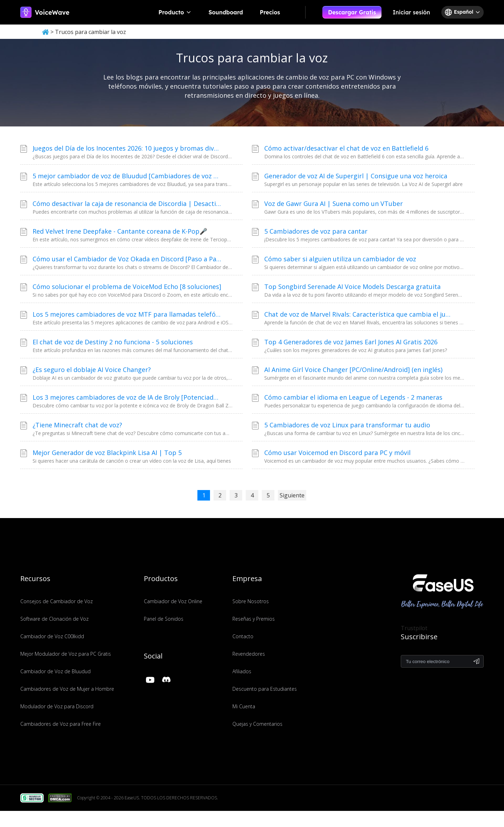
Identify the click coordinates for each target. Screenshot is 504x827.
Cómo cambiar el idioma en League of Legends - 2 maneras (353, 397)
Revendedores (249, 654)
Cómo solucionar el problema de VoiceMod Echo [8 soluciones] (127, 287)
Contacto (243, 636)
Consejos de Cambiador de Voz (57, 601)
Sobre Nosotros (251, 601)
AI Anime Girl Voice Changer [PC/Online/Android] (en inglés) (353, 370)
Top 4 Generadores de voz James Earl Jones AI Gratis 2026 (351, 342)
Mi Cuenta (244, 706)
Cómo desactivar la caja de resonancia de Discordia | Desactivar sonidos (127, 204)
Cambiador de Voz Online (173, 601)
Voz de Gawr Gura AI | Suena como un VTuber (334, 204)
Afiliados (242, 671)
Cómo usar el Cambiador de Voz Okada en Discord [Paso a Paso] (127, 259)
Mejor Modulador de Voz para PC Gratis (66, 654)
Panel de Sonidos (164, 619)
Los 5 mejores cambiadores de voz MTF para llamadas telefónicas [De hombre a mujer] (127, 314)
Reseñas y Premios (254, 619)
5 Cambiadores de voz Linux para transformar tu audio (347, 425)
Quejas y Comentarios (257, 724)
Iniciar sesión (411, 12)
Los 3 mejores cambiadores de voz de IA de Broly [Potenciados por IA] (127, 397)
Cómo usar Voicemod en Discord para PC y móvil (337, 453)
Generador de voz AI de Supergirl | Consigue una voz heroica (356, 176)
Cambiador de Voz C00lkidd (52, 636)
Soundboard (226, 12)
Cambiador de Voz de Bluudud (55, 671)
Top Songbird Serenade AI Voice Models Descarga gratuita (352, 287)
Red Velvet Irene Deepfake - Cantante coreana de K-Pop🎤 (120, 231)
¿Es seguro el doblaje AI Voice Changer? (92, 370)
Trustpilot (414, 628)
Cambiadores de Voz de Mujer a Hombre (67, 689)
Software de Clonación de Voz (54, 619)
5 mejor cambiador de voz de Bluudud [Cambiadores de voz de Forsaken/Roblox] (127, 176)
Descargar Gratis (352, 12)
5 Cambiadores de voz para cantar (316, 231)
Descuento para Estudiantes (265, 689)
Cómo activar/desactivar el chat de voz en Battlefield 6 (346, 148)
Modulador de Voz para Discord (57, 706)
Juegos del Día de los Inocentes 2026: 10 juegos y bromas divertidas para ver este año (127, 148)
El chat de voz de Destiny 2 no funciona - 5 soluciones (113, 342)
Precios (270, 12)
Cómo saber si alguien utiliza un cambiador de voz (340, 259)
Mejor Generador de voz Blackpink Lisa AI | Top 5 (107, 453)
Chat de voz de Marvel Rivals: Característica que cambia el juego (359, 314)
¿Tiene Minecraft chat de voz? (77, 425)
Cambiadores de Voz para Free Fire (61, 724)
